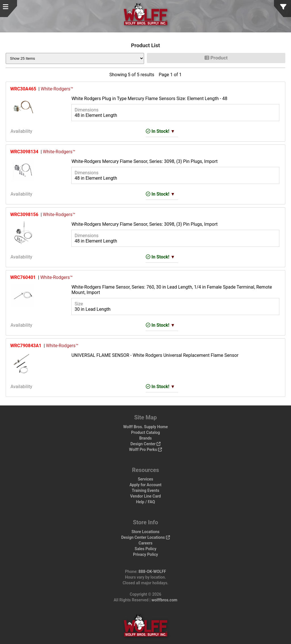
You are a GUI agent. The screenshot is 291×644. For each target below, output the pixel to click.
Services (145, 479)
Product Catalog (145, 432)
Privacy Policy (145, 554)
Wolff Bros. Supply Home (145, 427)
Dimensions (86, 110)
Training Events (146, 490)
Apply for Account (146, 485)
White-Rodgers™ (57, 89)
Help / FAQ (146, 502)
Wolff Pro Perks (145, 450)
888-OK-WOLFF (152, 571)
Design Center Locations (145, 537)
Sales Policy (145, 549)
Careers (146, 543)
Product (216, 58)
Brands (145, 438)
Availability (21, 131)
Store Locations (146, 532)
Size (79, 304)
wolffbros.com (164, 600)
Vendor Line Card (145, 496)
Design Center (145, 444)
